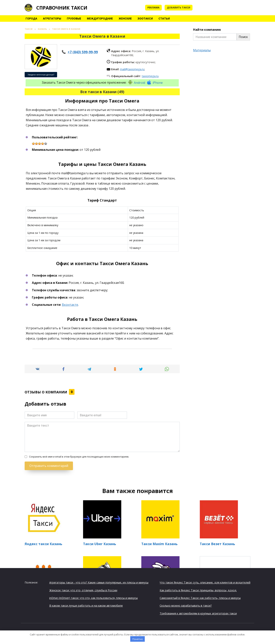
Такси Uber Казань (100, 544)
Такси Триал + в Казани (225, 577)
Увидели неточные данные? (41, 75)
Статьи (164, 18)
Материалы (202, 50)
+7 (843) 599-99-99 (83, 52)
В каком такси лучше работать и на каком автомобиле (86, 606)
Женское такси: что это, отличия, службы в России (83, 590)
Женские (125, 18)
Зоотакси (145, 18)
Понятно (138, 639)
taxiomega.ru (150, 76)
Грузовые (74, 18)
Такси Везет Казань (217, 544)
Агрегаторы (52, 18)
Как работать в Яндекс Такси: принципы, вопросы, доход (198, 590)
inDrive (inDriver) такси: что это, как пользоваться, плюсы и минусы (93, 598)
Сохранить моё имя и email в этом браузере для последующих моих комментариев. (79, 457)
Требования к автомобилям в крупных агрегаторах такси (198, 613)
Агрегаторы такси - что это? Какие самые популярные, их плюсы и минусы (99, 582)
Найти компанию (207, 30)
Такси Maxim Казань (159, 544)
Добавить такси (179, 7)
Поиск (243, 37)
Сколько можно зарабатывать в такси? (186, 606)
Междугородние (100, 18)
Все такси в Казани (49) (102, 92)
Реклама (153, 7)
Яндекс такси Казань (43, 544)
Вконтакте (70, 305)
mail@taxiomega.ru (132, 69)
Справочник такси (62, 8)
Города (31, 18)
